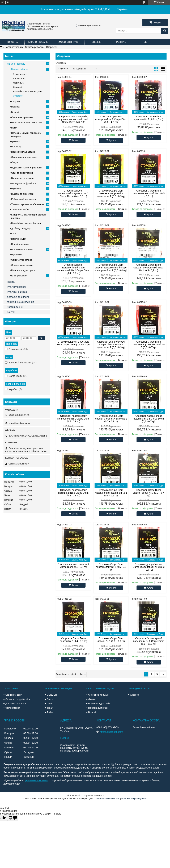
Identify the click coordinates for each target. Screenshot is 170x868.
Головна (12, 42)
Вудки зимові (20, 74)
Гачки (14, 128)
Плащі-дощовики (20, 244)
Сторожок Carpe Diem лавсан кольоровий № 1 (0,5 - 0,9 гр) (149, 193)
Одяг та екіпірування (22, 173)
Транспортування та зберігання (28, 204)
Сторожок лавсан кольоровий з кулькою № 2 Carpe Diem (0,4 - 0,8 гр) (73, 193)
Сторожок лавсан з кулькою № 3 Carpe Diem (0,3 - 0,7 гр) (73, 343)
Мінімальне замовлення (20, 302)
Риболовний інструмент (24, 199)
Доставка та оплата (18, 297)
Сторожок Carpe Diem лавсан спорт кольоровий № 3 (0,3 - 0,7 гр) (149, 344)
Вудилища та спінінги (22, 178)
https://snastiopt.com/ (19, 423)
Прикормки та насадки (23, 152)
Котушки (16, 101)
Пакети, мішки (19, 239)
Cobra (50, 699)
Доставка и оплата (36, 780)
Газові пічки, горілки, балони (26, 223)
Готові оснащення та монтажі (26, 122)
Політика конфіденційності (134, 799)
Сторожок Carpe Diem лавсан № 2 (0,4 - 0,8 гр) (73, 640)
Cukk (49, 703)
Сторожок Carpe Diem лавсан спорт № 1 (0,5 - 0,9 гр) (111, 567)
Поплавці (16, 147)
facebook (134, 695)
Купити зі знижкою (17, 292)
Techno (50, 712)
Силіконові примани (99, 695)
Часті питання (15, 307)
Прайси (11, 282)
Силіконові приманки (22, 117)
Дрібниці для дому (21, 228)
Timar (50, 708)
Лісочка (92, 699)
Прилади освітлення (22, 249)
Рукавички (17, 255)
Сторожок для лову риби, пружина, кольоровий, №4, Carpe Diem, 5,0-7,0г (73, 119)
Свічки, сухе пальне (22, 260)
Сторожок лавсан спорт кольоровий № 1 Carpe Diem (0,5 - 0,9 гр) (73, 419)
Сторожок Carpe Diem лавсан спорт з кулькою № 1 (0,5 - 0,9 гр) (111, 419)
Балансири (19, 78)
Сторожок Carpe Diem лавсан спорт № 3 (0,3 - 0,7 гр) (149, 493)
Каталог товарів (38, 42)
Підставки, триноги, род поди (26, 168)
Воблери (16, 107)
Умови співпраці (68, 42)
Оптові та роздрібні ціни (18, 699)
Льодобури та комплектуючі (27, 91)
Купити (75, 140)
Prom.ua (101, 796)
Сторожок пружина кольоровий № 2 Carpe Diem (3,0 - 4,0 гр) (111, 119)
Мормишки (19, 83)
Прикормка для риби (99, 703)
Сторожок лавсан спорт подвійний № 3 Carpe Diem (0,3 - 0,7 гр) (149, 419)
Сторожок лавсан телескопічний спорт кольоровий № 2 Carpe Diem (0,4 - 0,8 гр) (73, 269)
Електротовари (19, 276)
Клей (14, 234)
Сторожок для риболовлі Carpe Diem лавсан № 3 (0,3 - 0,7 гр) (149, 567)
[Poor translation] (13, 818)
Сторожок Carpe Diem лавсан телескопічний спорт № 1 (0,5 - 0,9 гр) (149, 268)
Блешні (15, 112)
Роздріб (121, 42)
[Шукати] (165, 31)
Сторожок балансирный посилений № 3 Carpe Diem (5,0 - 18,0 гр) (149, 641)
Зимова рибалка (34, 47)
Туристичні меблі (20, 209)
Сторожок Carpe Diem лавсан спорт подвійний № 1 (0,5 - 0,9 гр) (111, 493)
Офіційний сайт (14, 695)
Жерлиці (17, 87)
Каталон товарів (16, 64)
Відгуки (11, 312)
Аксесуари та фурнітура (24, 183)
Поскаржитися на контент (107, 799)
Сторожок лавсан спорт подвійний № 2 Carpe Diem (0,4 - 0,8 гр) (73, 493)
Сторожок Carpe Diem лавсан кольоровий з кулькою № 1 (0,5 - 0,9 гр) (111, 193)
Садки (14, 162)
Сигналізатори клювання (24, 157)
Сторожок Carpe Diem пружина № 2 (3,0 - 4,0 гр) (149, 118)
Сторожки (18, 96)
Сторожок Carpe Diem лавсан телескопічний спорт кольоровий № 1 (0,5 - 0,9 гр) (111, 268)
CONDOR (52, 695)
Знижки (97, 42)
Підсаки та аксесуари (22, 194)
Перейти (122, 9)
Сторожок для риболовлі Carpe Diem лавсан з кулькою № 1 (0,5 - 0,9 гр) (111, 344)
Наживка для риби (98, 708)
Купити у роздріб (16, 287)
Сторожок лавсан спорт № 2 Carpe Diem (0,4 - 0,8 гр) (73, 566)
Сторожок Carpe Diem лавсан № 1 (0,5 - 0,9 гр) (111, 640)
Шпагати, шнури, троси (23, 270)
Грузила (15, 141)
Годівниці (16, 188)
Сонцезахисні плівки (22, 265)
